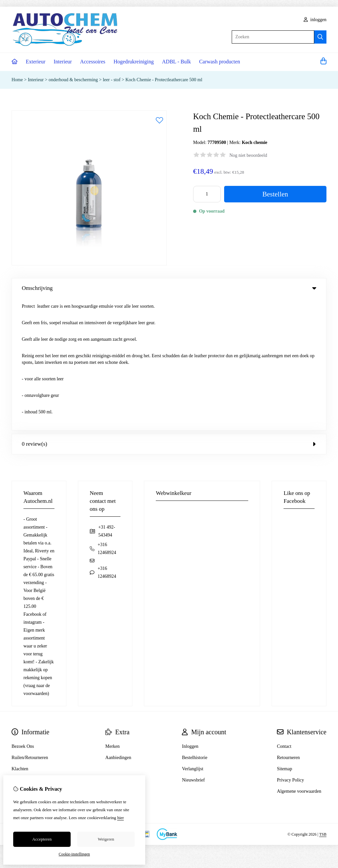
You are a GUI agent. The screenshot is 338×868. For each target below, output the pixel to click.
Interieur (63, 62)
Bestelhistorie (195, 625)
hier (120, 818)
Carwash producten (220, 62)
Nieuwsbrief (193, 648)
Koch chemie (254, 142)
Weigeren (106, 839)
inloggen (315, 20)
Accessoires (93, 62)
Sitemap (285, 637)
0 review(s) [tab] (169, 312)
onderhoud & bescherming (73, 80)
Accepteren (42, 839)
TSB (323, 702)
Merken (113, 614)
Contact (284, 614)
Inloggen (190, 614)
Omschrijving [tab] (169, 288)
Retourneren (288, 625)
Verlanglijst (193, 637)
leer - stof (112, 80)
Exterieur (36, 62)
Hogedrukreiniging (134, 62)
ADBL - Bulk (176, 62)
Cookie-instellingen (74, 854)
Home (17, 80)
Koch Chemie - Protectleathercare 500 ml (164, 80)
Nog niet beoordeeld (248, 155)
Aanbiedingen (118, 625)
